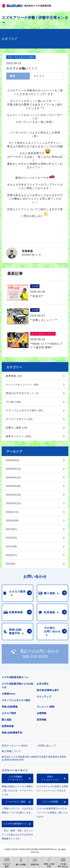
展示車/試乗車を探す (48, 690)
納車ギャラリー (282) (19, 436)
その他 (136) (13, 402)
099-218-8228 (35, 656)
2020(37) (11, 555)
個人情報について (11, 751)
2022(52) (11, 538)
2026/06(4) (13, 460)
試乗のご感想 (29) (17, 428)
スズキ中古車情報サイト (15, 824)
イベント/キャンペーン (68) (22, 385)
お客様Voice (8, 694)
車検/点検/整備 (10, 707)
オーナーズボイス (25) (19, 419)
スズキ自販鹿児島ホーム (15, 677)
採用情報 (42, 720)
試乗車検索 (8, 726)
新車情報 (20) (14, 376)
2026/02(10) (13, 495)
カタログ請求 (9, 713)
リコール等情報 (50, 802)
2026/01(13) (13, 503)
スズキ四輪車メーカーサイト (15, 778)
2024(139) (12, 520)
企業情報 (42, 713)
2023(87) (11, 529)
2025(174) (12, 512)
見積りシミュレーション (50, 778)
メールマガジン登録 (15, 802)
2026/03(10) (13, 486)
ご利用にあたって (46, 746)
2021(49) (11, 546)
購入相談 (7, 720)
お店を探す (43, 684)
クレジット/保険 (46, 707)
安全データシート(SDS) (15, 746)
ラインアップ (44, 697)
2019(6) (11, 564)
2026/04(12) (13, 477)
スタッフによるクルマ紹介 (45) (24, 410)
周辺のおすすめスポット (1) (22, 393)
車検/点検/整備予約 (12, 733)
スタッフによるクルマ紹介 (16, 700)
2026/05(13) (13, 469)
